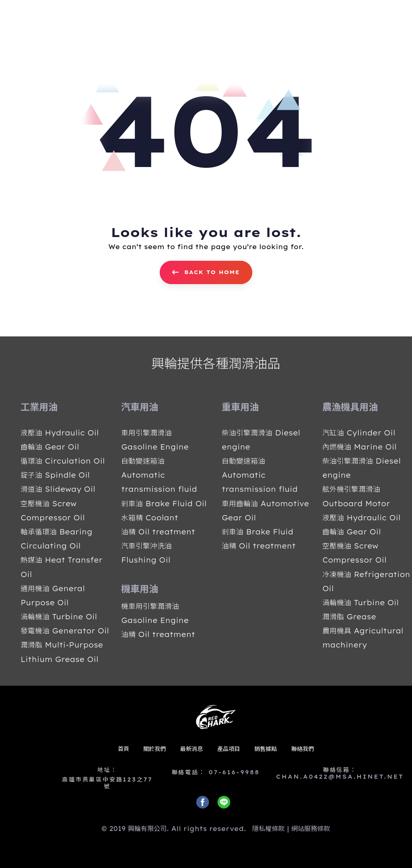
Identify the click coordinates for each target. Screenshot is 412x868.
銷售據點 (266, 749)
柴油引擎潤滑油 (261, 440)
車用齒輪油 (265, 510)
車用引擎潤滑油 (155, 440)
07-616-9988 (234, 772)
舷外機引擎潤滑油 (356, 496)
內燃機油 (359, 447)
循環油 (63, 461)
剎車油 (164, 503)
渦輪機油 (59, 616)
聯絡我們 (303, 749)
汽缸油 (359, 433)
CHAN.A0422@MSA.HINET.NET (340, 777)
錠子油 (55, 475)
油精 (158, 532)
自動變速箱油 (159, 475)
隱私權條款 (268, 829)
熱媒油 (62, 567)
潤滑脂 (62, 652)
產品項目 (229, 749)
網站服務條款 (311, 829)
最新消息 (192, 749)
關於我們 (154, 749)
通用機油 (53, 595)
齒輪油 (50, 447)
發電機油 (65, 631)
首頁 (124, 749)
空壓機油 (53, 510)
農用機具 (363, 638)
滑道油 (58, 489)
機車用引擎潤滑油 (155, 613)
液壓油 (60, 433)
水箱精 (150, 518)
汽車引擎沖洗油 (146, 553)
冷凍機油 (366, 581)
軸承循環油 (56, 539)
